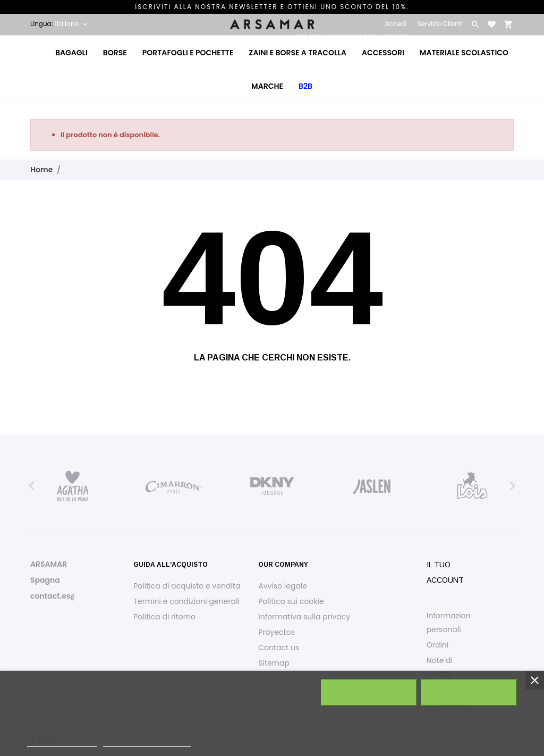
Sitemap (274, 663)
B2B (305, 86)
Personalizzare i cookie (147, 742)
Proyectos (277, 632)
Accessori (382, 47)
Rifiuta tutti (369, 693)
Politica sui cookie (291, 601)
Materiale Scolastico (464, 53)
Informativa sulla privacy (304, 617)
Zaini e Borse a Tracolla (297, 53)
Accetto (469, 693)
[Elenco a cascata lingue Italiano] (72, 24)
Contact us (279, 648)
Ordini (438, 645)
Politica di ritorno (164, 617)
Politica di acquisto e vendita (187, 586)
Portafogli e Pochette (188, 53)
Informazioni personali (449, 623)
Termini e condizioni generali (186, 601)
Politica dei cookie (62, 742)
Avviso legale (283, 586)
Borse (115, 53)
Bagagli (71, 53)
